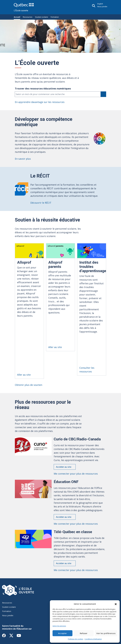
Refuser (84, 633)
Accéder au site (64, 434)
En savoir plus (23, 159)
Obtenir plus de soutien (29, 352)
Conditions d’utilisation (93, 639)
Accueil (17, 17)
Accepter (62, 633)
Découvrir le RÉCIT (41, 203)
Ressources (28, 17)
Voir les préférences (106, 633)
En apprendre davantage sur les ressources (40, 102)
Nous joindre (102, 7)
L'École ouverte (21, 11)
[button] (116, 604)
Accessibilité (30, 623)
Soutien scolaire (42, 17)
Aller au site (24, 342)
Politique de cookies (76, 639)
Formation (55, 17)
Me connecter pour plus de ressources (76, 441)
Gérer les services (59, 626)
